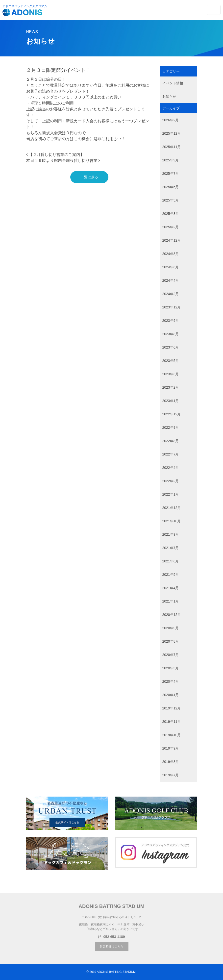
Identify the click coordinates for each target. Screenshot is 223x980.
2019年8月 (171, 762)
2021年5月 (171, 575)
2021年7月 (171, 548)
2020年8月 (171, 641)
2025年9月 (171, 160)
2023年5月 (171, 361)
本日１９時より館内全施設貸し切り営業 (63, 161)
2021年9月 (171, 534)
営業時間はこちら (112, 947)
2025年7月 (171, 174)
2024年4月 (171, 280)
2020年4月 (171, 681)
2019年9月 (171, 748)
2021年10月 (172, 521)
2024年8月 (171, 254)
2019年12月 (172, 708)
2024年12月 (172, 240)
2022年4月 (171, 468)
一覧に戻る (89, 177)
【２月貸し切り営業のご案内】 (55, 155)
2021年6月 (171, 561)
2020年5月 (171, 668)
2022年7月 (171, 454)
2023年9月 (171, 321)
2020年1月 (171, 695)
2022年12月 (172, 414)
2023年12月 (172, 307)
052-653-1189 (111, 937)
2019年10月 (172, 735)
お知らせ (169, 97)
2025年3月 (171, 214)
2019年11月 (172, 722)
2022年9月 (171, 427)
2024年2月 (171, 294)
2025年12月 (172, 133)
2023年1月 (171, 401)
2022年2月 (171, 481)
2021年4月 (171, 588)
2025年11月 (172, 147)
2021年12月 (172, 508)
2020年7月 (171, 655)
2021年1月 (171, 601)
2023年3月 (171, 374)
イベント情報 (173, 83)
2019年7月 (171, 775)
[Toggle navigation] (214, 10)
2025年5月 (171, 200)
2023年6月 (171, 347)
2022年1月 (171, 494)
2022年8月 (171, 441)
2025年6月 (171, 187)
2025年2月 (171, 227)
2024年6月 (171, 267)
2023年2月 (171, 387)
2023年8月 (171, 334)
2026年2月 (171, 120)
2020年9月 (171, 628)
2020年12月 (172, 615)
